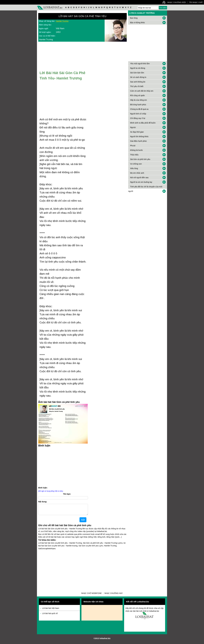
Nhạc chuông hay (114, 595)
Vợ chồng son (136, 164)
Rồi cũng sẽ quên (137, 95)
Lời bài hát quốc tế (50, 615)
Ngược (133, 127)
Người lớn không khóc (139, 136)
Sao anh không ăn (138, 82)
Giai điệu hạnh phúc (138, 141)
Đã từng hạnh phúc (138, 105)
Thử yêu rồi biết (137, 86)
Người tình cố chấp (138, 114)
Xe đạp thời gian (137, 132)
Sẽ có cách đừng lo (138, 77)
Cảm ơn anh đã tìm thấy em (142, 91)
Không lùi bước (136, 150)
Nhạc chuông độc (177, 2)
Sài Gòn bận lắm (137, 73)
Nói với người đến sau (139, 178)
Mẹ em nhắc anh (137, 173)
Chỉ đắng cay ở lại (138, 118)
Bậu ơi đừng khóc (138, 23)
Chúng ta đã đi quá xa (139, 109)
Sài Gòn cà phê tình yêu (140, 159)
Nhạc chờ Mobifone (92, 595)
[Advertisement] (63, 466)
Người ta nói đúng (138, 68)
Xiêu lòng (134, 168)
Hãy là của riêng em (138, 100)
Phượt (133, 146)
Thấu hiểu (134, 155)
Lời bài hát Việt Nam (51, 610)
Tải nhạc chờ (196, 2)
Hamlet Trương (62, 21)
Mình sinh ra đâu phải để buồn (143, 123)
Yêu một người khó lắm (140, 64)
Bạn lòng (134, 18)
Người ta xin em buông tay (141, 182)
